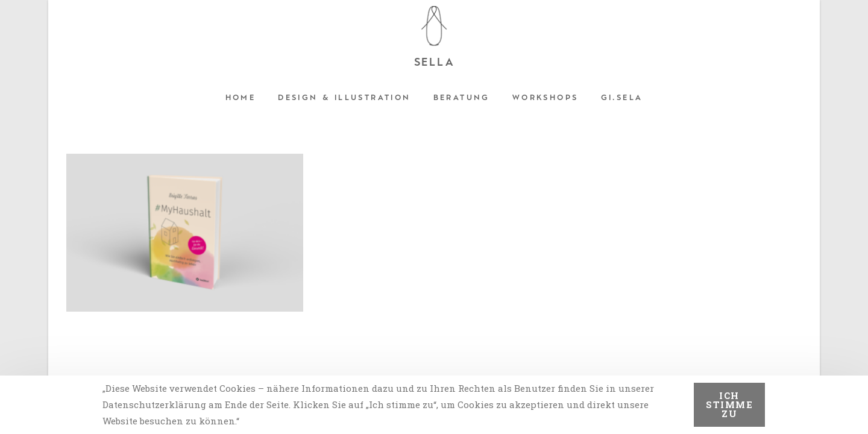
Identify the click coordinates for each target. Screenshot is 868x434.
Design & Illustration (344, 98)
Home (241, 98)
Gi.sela (622, 98)
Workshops (546, 98)
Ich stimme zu (729, 404)
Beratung (462, 98)
